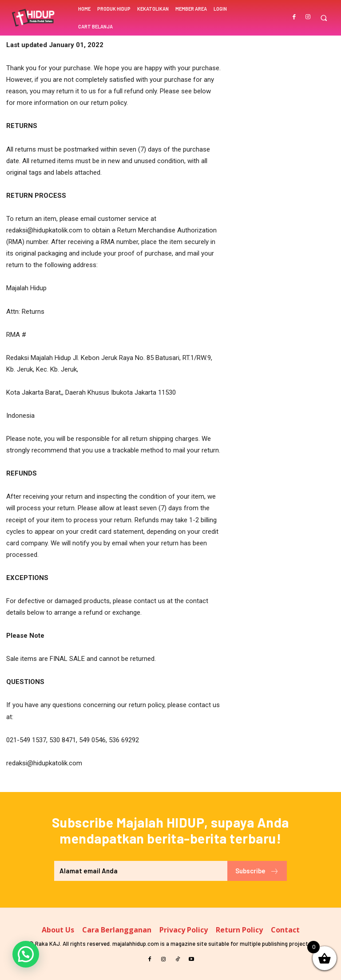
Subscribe (257, 871)
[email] (141, 871)
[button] (323, 18)
